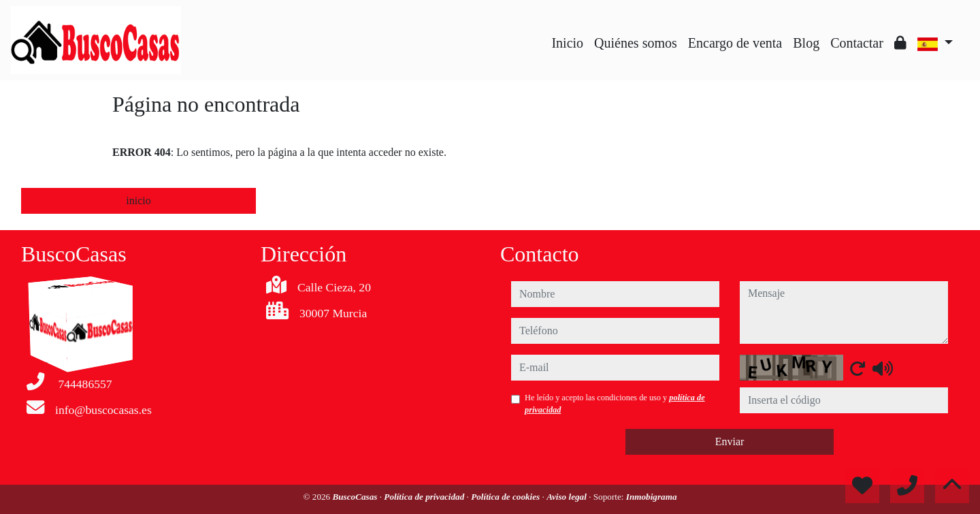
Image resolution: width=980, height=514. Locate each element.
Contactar (857, 43)
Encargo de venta (735, 43)
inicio (138, 200)
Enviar (730, 441)
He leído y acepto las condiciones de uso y (615, 404)
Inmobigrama (652, 497)
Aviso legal (568, 497)
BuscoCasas (356, 497)
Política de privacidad (425, 497)
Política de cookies (506, 497)
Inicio (567, 43)
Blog (806, 43)
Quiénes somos (636, 43)
